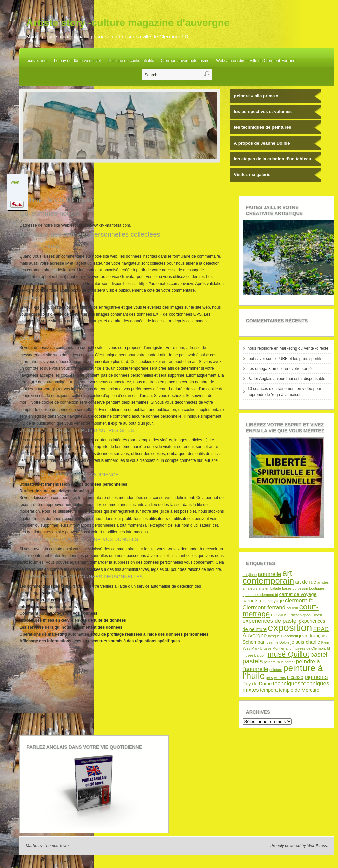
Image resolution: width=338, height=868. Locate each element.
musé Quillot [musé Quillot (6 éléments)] (288, 654)
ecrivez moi (37, 61)
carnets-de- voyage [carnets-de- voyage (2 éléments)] (263, 601)
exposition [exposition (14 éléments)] (290, 627)
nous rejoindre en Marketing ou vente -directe (288, 348)
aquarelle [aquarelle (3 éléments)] (270, 574)
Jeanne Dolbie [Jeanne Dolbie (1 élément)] (278, 642)
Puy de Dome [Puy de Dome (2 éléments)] (257, 684)
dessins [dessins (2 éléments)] (279, 615)
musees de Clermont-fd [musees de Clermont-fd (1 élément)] (311, 648)
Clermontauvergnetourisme (185, 61)
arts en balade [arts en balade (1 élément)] (270, 588)
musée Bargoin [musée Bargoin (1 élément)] (255, 655)
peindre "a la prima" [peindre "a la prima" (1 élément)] (280, 662)
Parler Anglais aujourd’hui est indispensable (286, 379)
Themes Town (56, 846)
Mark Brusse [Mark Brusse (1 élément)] (261, 648)
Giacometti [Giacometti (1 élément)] (290, 636)
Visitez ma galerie (252, 175)
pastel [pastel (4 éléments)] (319, 655)
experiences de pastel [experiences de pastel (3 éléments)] (270, 621)
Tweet (14, 182)
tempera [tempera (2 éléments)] (269, 690)
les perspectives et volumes (263, 112)
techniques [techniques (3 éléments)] (287, 683)
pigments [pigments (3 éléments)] (316, 677)
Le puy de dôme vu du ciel (77, 61)
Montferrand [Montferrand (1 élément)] (282, 648)
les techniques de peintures (262, 127)
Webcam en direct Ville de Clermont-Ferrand (256, 61)
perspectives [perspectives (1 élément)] (276, 677)
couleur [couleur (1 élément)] (293, 608)
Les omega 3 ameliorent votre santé (280, 369)
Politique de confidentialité (131, 61)
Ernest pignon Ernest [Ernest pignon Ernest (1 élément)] (305, 615)
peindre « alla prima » (256, 96)
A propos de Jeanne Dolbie (262, 143)
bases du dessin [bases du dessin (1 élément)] (295, 588)
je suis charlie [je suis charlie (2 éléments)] (306, 642)
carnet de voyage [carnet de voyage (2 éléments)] (298, 594)
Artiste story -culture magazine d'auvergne (128, 23)
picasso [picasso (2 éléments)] (295, 677)
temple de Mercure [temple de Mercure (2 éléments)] (299, 690)
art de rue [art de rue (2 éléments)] (306, 582)
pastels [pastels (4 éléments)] (253, 661)
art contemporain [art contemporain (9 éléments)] (268, 577)
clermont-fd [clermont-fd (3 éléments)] (299, 601)
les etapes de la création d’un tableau (272, 159)
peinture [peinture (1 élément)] (276, 670)
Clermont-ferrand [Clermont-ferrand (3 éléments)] (264, 608)
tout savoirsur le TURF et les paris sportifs (285, 359)
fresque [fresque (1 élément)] (274, 636)
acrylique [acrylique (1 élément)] (250, 575)
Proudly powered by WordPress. (299, 846)
